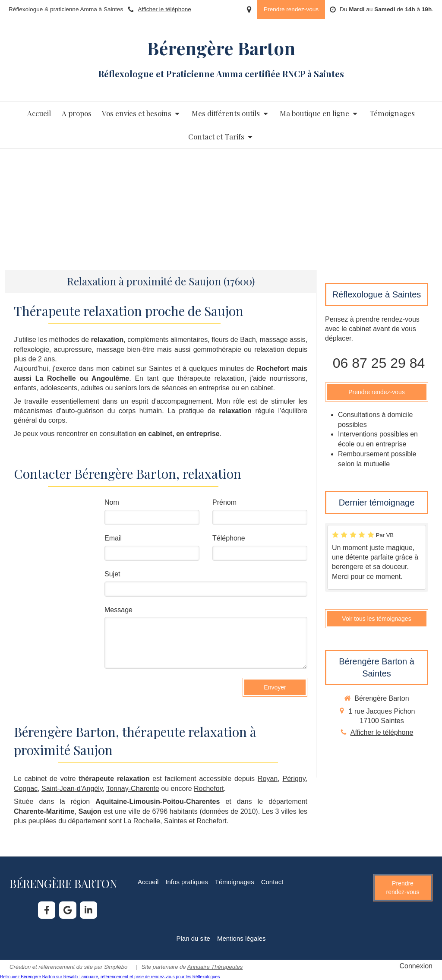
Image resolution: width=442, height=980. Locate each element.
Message (118, 610)
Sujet (112, 574)
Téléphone (229, 538)
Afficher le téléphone (164, 9)
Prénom (224, 502)
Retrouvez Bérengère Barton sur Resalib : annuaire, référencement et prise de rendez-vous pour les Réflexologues (110, 977)
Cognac (26, 789)
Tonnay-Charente (133, 789)
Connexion (416, 966)
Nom (112, 502)
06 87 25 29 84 (379, 363)
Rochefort (209, 789)
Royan (268, 779)
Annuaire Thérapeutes (215, 967)
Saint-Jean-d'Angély (72, 789)
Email (113, 538)
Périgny (294, 779)
